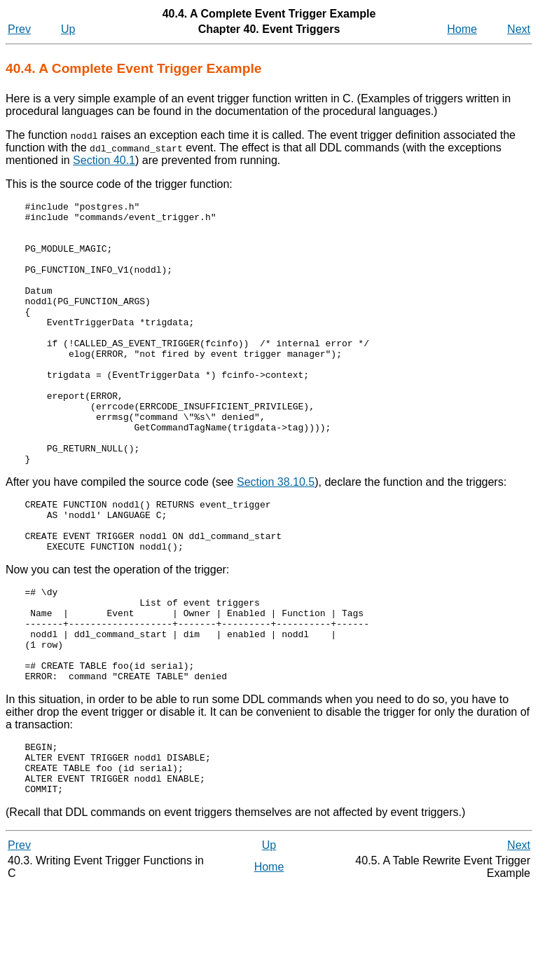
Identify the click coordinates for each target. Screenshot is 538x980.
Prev (19, 29)
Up (68, 29)
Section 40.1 (104, 160)
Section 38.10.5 (276, 535)
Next (519, 29)
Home (462, 29)
